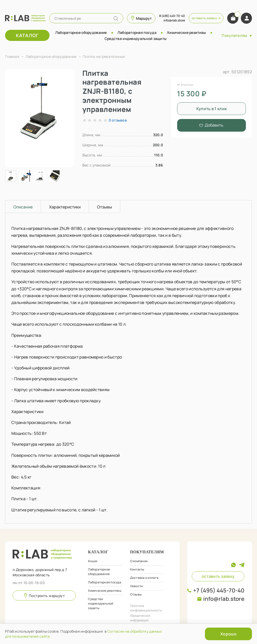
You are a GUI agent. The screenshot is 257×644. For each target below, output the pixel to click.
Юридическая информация (140, 618)
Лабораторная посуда (137, 32)
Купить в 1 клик (212, 109)
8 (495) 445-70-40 (172, 16)
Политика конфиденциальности (146, 608)
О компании (139, 561)
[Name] (116, 19)
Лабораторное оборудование (81, 32)
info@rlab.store (224, 599)
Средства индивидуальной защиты (136, 39)
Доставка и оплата (144, 578)
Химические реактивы (186, 32)
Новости (137, 586)
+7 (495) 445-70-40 (219, 590)
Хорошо (228, 634)
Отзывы (136, 594)
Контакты (137, 569)
